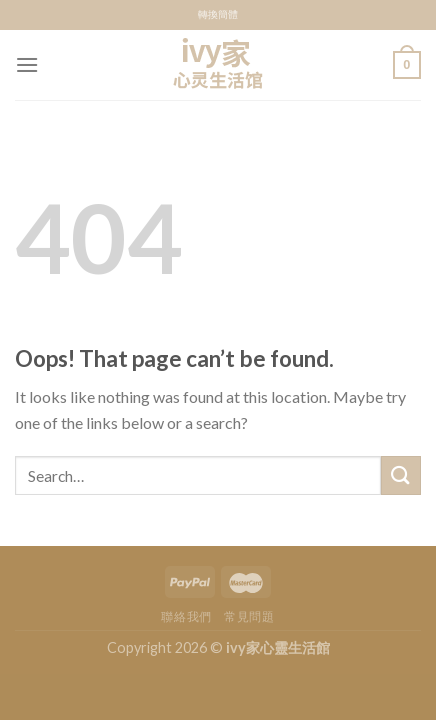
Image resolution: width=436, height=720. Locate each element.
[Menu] (27, 64)
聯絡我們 (186, 616)
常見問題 (249, 616)
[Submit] (401, 475)
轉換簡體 (218, 14)
